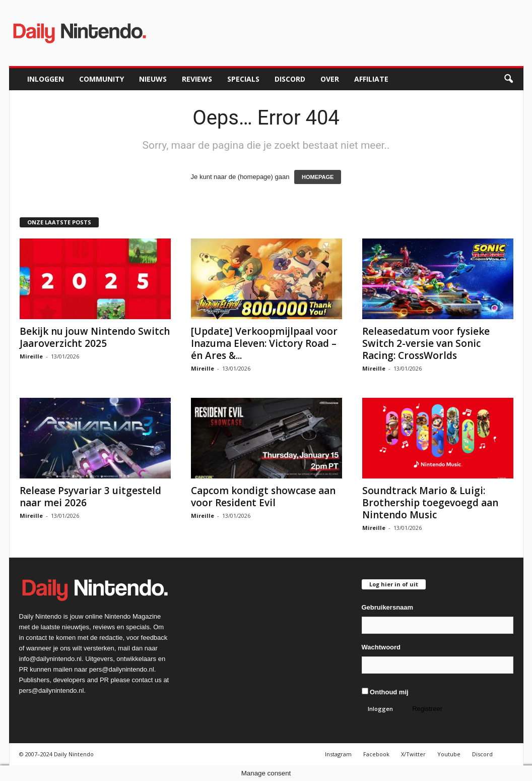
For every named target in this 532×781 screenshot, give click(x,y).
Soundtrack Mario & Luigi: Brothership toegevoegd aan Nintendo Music (430, 503)
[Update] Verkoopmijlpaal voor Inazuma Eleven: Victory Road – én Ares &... (264, 343)
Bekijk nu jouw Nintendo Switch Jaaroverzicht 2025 (95, 337)
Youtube (449, 754)
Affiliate (371, 79)
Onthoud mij (385, 692)
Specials (243, 79)
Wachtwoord (381, 647)
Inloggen (46, 79)
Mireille (31, 356)
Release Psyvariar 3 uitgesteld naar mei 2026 (90, 497)
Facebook (376, 754)
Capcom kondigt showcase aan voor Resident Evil (263, 497)
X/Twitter (413, 754)
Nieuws (153, 79)
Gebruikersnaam (388, 607)
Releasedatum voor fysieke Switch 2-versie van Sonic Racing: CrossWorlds (426, 343)
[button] (508, 79)
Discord (290, 79)
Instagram (338, 754)
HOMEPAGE (318, 177)
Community (102, 79)
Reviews (197, 79)
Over (330, 79)
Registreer (427, 709)
